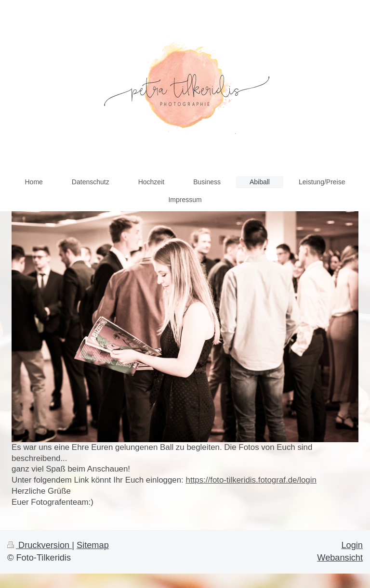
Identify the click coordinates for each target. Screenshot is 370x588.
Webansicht (340, 558)
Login (352, 545)
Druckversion (40, 545)
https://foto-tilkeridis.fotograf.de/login (251, 480)
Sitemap (93, 545)
